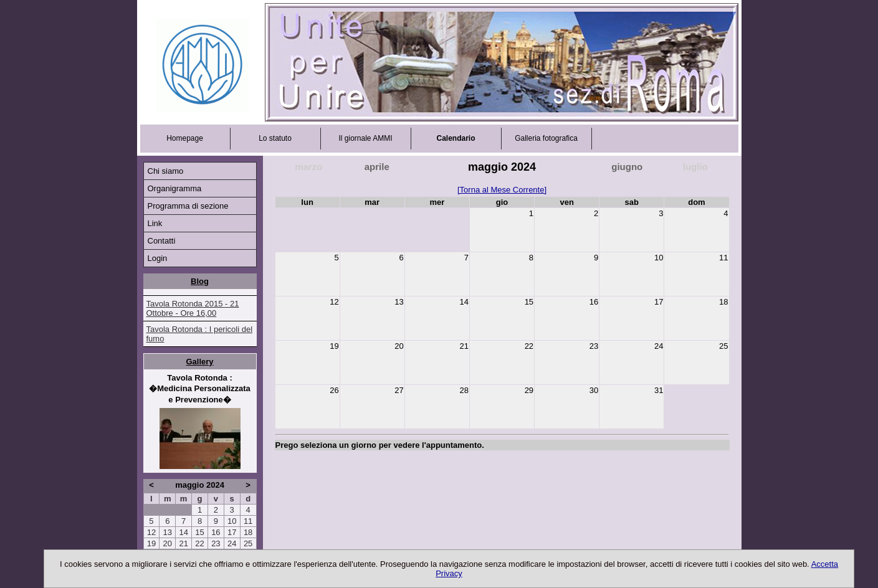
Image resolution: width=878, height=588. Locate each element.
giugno (627, 167)
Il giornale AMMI (365, 138)
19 (151, 543)
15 (199, 532)
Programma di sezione (188, 206)
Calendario (456, 138)
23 (216, 543)
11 (248, 521)
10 (232, 521)
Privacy (449, 573)
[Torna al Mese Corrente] (502, 190)
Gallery (199, 362)
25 (248, 543)
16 (216, 532)
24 (232, 543)
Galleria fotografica (546, 138)
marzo (308, 167)
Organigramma (175, 188)
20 (168, 543)
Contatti (162, 241)
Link (155, 223)
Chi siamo (166, 171)
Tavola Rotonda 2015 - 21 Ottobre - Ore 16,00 (193, 308)
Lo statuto (275, 138)
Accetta (825, 564)
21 (183, 543)
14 (183, 532)
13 (168, 532)
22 (199, 543)
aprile (377, 167)
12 (151, 532)
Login (158, 258)
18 (248, 532)
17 (232, 532)
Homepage (185, 138)
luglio (695, 167)
